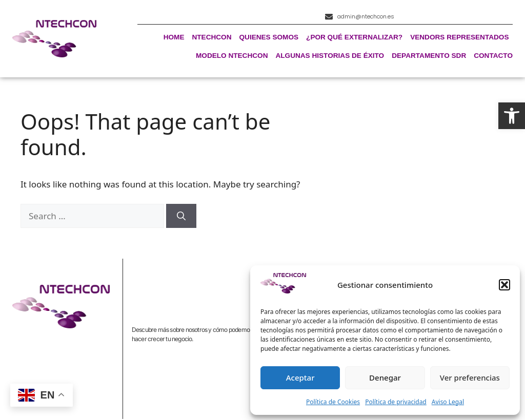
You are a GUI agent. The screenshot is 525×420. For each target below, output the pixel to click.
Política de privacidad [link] (396, 402)
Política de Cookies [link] (333, 402)
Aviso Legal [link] (448, 402)
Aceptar (300, 377)
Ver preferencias (470, 377)
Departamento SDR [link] (429, 56)
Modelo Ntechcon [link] (232, 56)
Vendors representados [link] (459, 38)
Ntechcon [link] (211, 38)
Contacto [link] (493, 56)
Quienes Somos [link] (269, 38)
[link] (512, 116)
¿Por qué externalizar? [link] (354, 38)
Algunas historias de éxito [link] (330, 56)
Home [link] (174, 38)
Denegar (385, 377)
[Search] (181, 216)
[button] (504, 285)
